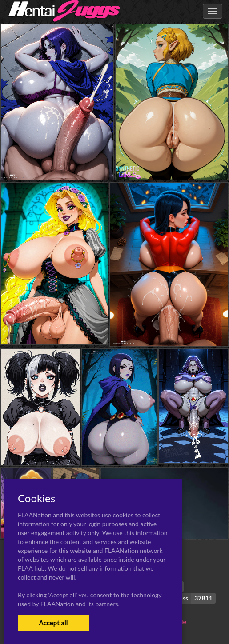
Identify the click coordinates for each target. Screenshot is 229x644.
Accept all (53, 623)
